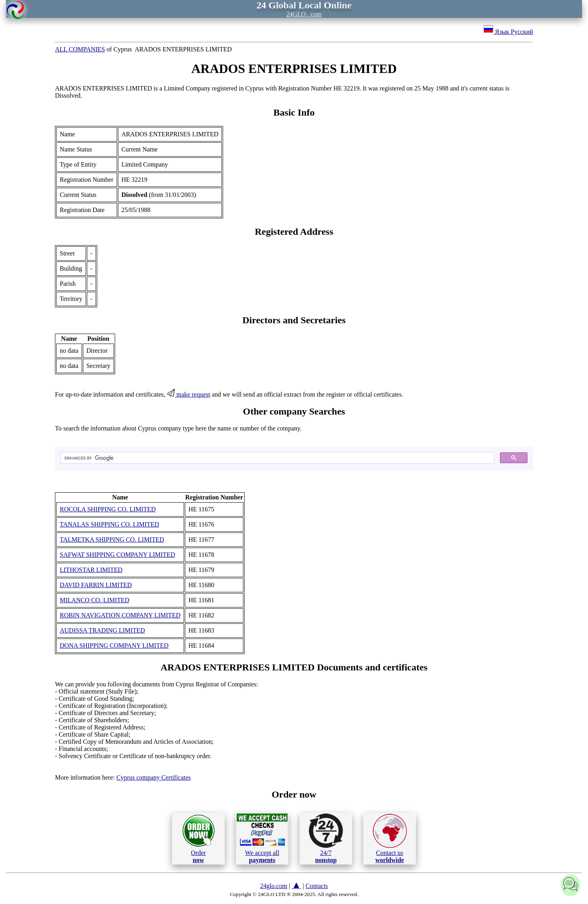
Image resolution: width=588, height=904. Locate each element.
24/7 (326, 838)
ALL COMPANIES (80, 49)
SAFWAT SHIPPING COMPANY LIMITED (118, 555)
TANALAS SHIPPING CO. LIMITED (109, 524)
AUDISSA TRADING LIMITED (102, 630)
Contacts (317, 886)
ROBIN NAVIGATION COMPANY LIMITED (120, 615)
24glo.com (274, 886)
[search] (277, 458)
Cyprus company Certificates (154, 777)
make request (189, 394)
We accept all (262, 838)
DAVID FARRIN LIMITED (96, 585)
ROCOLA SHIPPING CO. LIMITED (108, 509)
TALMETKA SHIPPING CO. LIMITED (112, 539)
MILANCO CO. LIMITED (95, 600)
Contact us (390, 839)
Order (199, 838)
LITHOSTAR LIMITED (91, 570)
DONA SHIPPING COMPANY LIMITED (114, 646)
